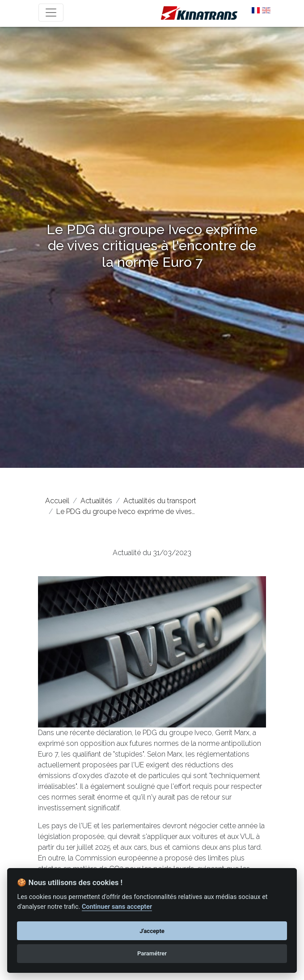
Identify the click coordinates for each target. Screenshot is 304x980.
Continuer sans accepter (117, 907)
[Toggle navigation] (51, 13)
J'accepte (152, 931)
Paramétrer (152, 953)
